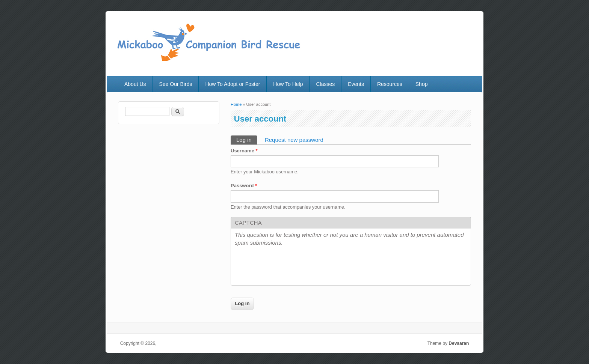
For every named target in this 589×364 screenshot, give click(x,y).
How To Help (288, 84)
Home (236, 104)
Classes (325, 84)
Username (244, 151)
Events (356, 84)
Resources (390, 84)
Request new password (294, 140)
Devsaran (459, 343)
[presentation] (292, 267)
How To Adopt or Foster (233, 84)
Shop (422, 84)
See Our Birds (176, 84)
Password (244, 186)
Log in (247, 139)
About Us (135, 84)
